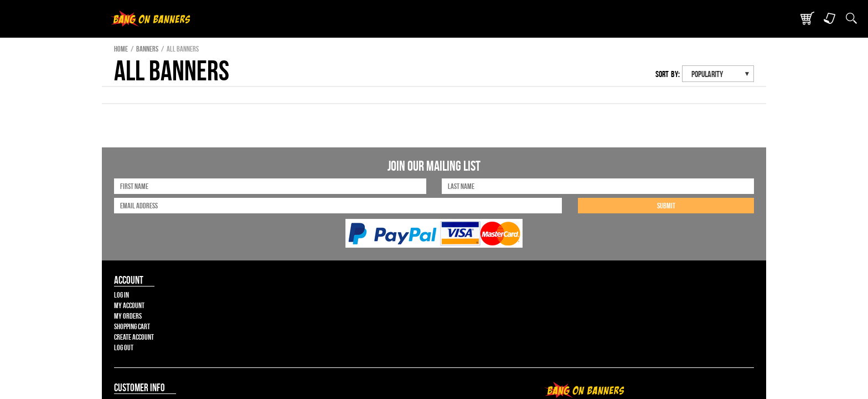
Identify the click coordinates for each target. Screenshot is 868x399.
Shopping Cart (125, 252)
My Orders (119, 241)
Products (347, 45)
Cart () (682, 11)
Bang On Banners (190, 45)
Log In (111, 219)
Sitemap (549, 316)
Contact (529, 45)
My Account (121, 230)
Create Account (127, 263)
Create (440, 45)
